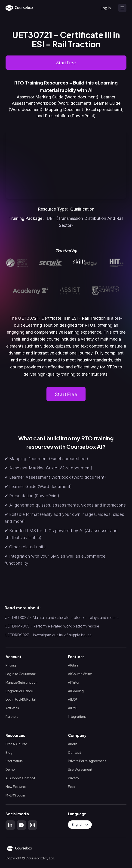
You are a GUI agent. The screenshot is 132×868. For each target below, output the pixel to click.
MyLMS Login (15, 795)
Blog (9, 753)
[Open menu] (122, 8)
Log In (106, 8)
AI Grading (76, 691)
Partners (12, 717)
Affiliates (12, 708)
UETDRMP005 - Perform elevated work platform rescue (52, 626)
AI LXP (72, 700)
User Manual (14, 761)
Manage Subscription (21, 682)
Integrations (77, 717)
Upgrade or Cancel (20, 691)
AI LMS (73, 708)
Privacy (74, 778)
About (73, 744)
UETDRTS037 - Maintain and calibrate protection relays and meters (62, 618)
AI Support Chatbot (20, 778)
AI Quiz (73, 665)
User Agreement (80, 769)
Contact (74, 753)
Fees (72, 787)
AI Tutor (74, 682)
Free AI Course (16, 744)
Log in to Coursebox (21, 674)
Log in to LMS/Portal (21, 700)
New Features (16, 787)
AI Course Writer (80, 674)
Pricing (11, 665)
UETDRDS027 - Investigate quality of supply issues (48, 635)
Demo (10, 769)
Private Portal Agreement (87, 761)
